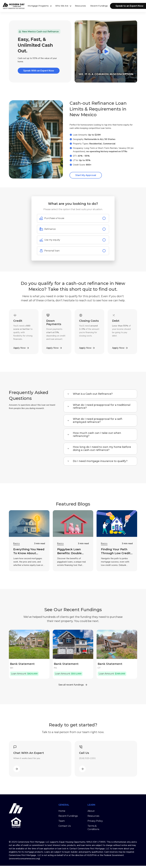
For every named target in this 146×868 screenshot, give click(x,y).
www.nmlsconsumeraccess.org (24, 859)
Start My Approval (86, 175)
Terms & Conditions (93, 828)
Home (62, 811)
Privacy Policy (95, 821)
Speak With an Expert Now (39, 71)
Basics (17, 543)
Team (62, 821)
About (91, 811)
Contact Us (65, 826)
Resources (80, 6)
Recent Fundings (99, 6)
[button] (39, 6)
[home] (10, 6)
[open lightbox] (106, 51)
